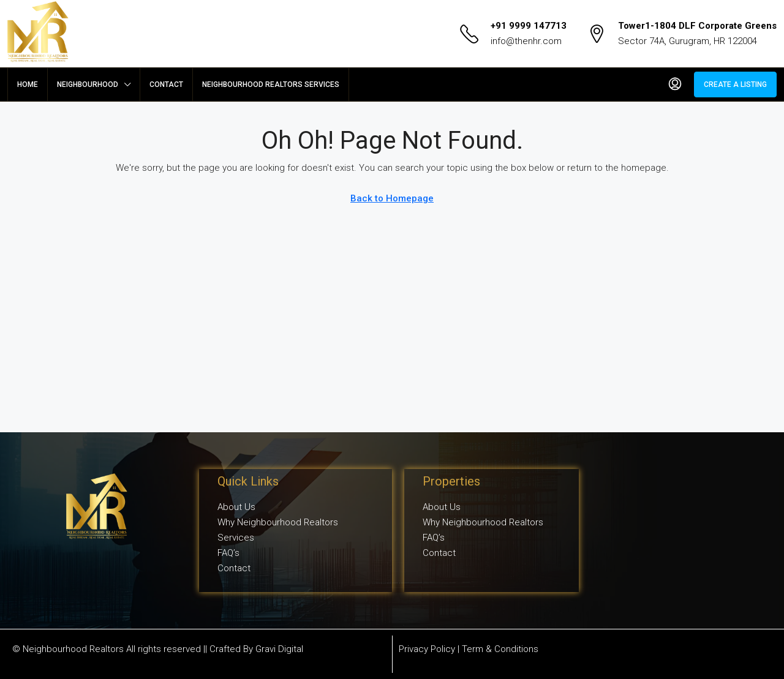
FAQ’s (228, 553)
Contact (166, 84)
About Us (236, 507)
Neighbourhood (88, 84)
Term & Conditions (500, 649)
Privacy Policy (427, 649)
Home (28, 84)
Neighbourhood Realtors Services (271, 84)
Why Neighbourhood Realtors (278, 522)
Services (236, 538)
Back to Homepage (392, 198)
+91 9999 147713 (529, 26)
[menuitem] (675, 84)
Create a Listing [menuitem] (735, 84)
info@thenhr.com (526, 41)
